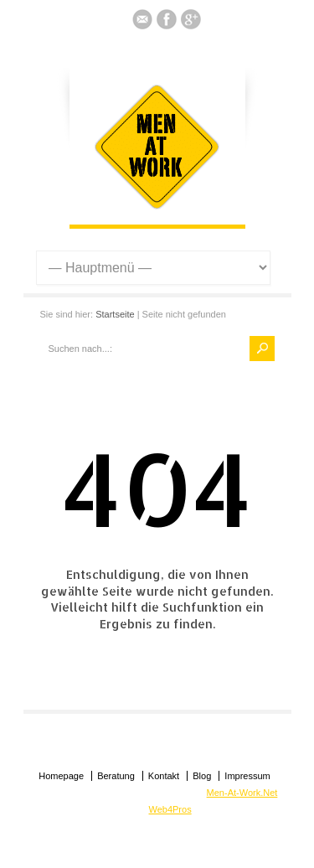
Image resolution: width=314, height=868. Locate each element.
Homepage (61, 776)
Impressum (247, 776)
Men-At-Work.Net (242, 793)
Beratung (116, 776)
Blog (202, 776)
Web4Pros (170, 809)
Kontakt (164, 776)
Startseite (115, 314)
